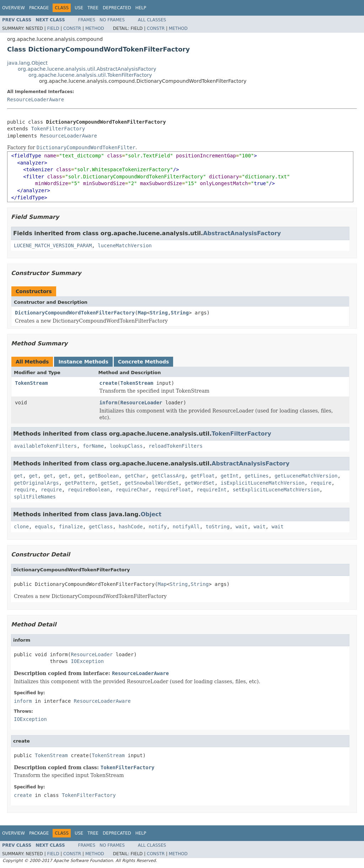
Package (39, 8)
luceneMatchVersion (125, 246)
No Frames (112, 20)
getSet (110, 483)
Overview (14, 8)
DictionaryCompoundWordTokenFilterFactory (75, 313)
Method (95, 28)
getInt (230, 476)
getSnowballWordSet (152, 483)
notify (158, 527)
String (159, 313)
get (18, 476)
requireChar (132, 490)
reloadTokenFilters (176, 446)
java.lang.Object (27, 63)
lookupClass (126, 446)
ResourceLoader (141, 403)
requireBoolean (89, 490)
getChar (135, 476)
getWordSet (199, 483)
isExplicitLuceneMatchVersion (263, 483)
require (321, 483)
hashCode (131, 527)
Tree (93, 8)
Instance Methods (83, 362)
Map (142, 313)
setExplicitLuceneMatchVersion (276, 490)
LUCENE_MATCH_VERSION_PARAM (53, 246)
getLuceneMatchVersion (306, 476)
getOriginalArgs (36, 483)
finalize (71, 527)
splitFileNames (35, 497)
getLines (256, 476)
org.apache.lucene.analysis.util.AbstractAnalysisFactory (87, 69)
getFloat (202, 476)
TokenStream (31, 383)
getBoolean (104, 476)
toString (218, 527)
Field (53, 28)
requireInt (212, 490)
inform (109, 403)
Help (141, 8)
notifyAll (186, 527)
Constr (72, 28)
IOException (87, 661)
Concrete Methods (144, 362)
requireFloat (173, 490)
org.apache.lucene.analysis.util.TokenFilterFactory (90, 75)
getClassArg (168, 476)
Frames (87, 20)
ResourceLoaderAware (36, 99)
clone (21, 527)
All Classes (152, 20)
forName (93, 446)
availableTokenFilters (45, 446)
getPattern (80, 483)
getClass (101, 527)
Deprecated (117, 8)
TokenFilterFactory (58, 129)
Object (151, 514)
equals (44, 527)
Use (79, 8)
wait (242, 527)
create (109, 383)
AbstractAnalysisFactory (242, 233)
